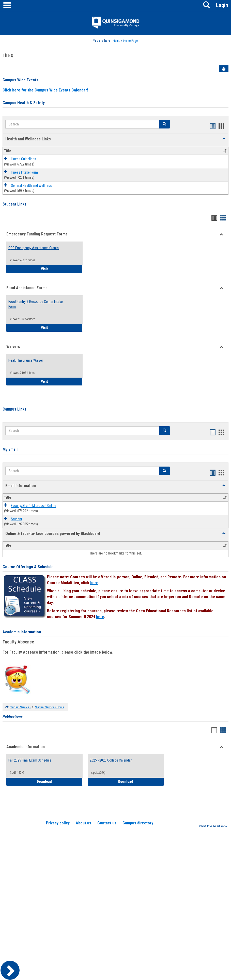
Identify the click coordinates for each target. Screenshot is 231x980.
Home (117, 41)
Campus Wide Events (20, 80)
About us (83, 823)
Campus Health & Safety (24, 103)
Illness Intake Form (24, 172)
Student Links (14, 204)
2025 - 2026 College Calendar (111, 760)
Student (17, 519)
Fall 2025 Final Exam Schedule (30, 760)
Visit (62, 269)
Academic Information (22, 632)
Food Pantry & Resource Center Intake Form (36, 304)
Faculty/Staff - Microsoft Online (34, 506)
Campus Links (14, 409)
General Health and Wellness (31, 186)
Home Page (130, 41)
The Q (8, 55)
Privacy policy (58, 823)
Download (60, 781)
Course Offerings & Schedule (28, 567)
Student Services (20, 707)
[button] (224, 139)
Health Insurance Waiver (26, 360)
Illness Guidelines (24, 159)
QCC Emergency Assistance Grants (34, 248)
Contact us (107, 823)
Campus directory (138, 823)
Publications (13, 717)
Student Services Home (50, 707)
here (94, 583)
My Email (10, 449)
